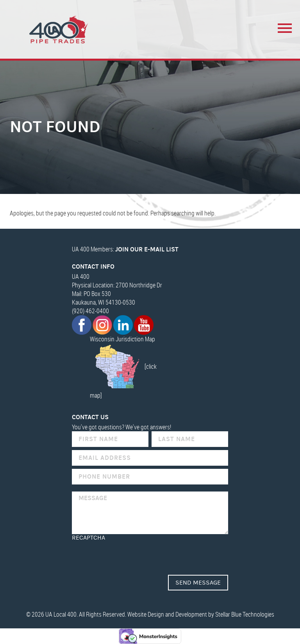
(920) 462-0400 (90, 311)
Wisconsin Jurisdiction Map (122, 339)
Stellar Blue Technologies (245, 614)
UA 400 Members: (125, 249)
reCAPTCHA (88, 538)
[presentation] (131, 556)
